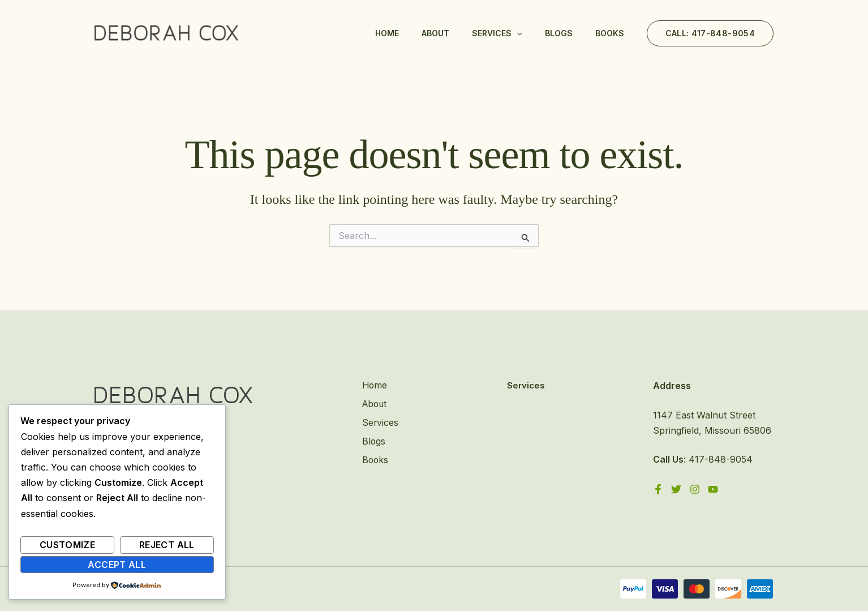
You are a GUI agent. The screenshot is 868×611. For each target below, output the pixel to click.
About (435, 33)
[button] (710, 33)
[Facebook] (658, 489)
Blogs (559, 33)
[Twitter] (677, 489)
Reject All (167, 545)
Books (610, 33)
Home (387, 33)
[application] (517, 33)
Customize (67, 545)
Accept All (117, 565)
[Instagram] (695, 489)
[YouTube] (714, 489)
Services (497, 33)
